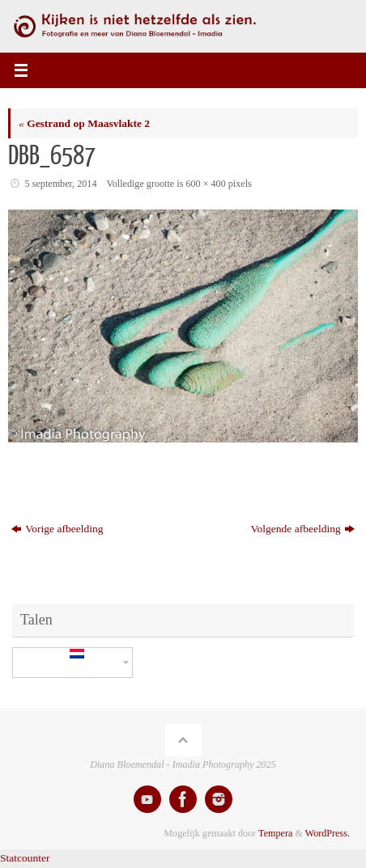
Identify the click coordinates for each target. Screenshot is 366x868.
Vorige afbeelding (57, 529)
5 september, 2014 (61, 184)
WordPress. (328, 833)
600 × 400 (205, 184)
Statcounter (25, 858)
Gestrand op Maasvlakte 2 (84, 123)
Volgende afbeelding (303, 529)
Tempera (275, 833)
